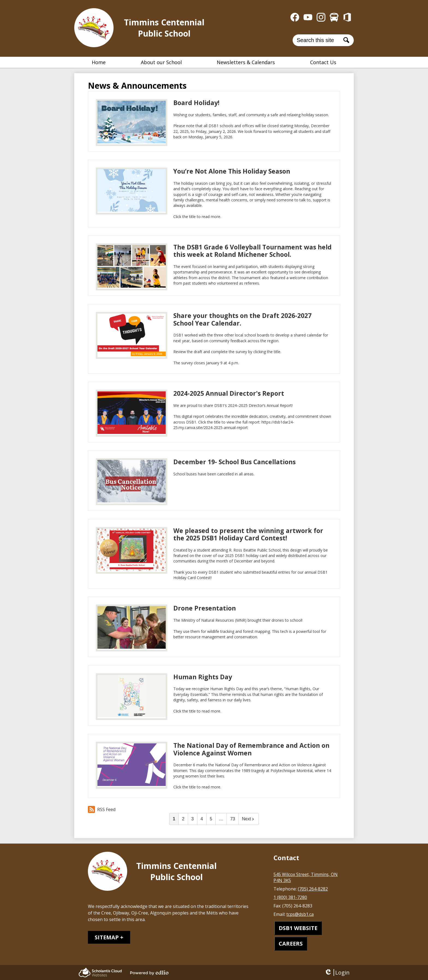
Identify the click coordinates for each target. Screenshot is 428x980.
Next (249, 819)
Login (337, 972)
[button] (161, 62)
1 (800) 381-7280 (290, 897)
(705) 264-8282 (313, 889)
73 (233, 819)
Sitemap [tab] (107, 937)
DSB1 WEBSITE (298, 928)
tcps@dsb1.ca (300, 914)
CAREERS (291, 944)
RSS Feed (102, 809)
